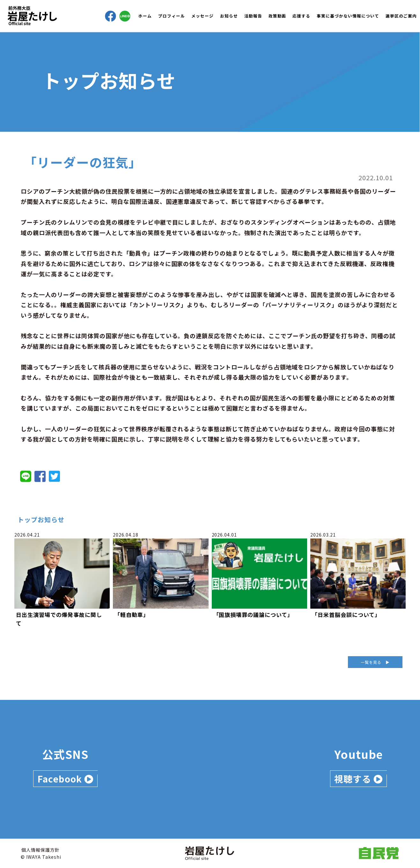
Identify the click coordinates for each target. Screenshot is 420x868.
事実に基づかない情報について (348, 16)
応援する (301, 16)
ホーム (145, 16)
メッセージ (203, 16)
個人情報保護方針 (41, 850)
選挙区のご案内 (401, 16)
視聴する (358, 779)
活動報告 (253, 16)
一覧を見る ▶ (375, 662)
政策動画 (277, 16)
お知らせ (229, 16)
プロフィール (172, 16)
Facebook (65, 779)
